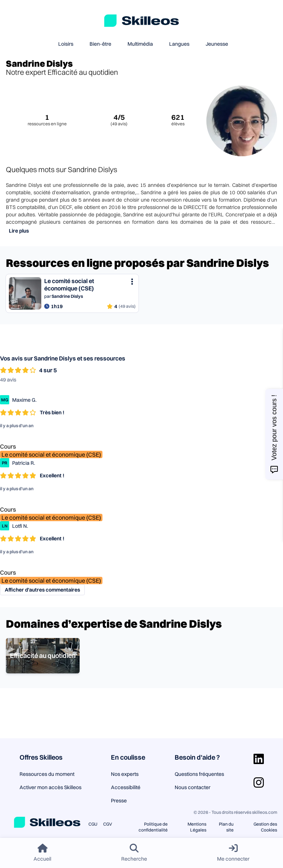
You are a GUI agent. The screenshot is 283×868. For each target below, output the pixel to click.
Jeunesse (217, 44)
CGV (108, 824)
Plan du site (226, 827)
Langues (179, 44)
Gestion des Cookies (265, 827)
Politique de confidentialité (153, 827)
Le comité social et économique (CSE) (51, 454)
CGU (93, 824)
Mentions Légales (197, 827)
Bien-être (100, 44)
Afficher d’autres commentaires (42, 590)
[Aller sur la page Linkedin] (259, 759)
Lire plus (19, 231)
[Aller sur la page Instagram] (259, 782)
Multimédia (140, 44)
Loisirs (66, 44)
